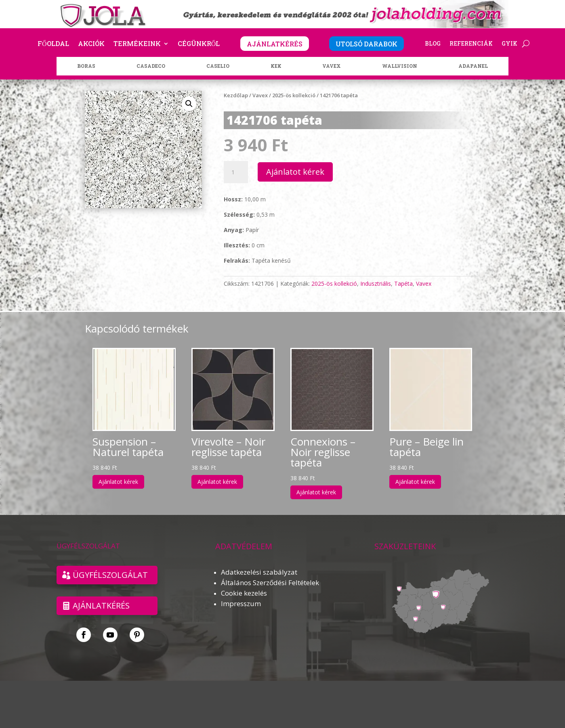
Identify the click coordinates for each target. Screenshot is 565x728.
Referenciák (471, 44)
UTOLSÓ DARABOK (367, 44)
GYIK (509, 44)
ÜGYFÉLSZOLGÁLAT (110, 575)
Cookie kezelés (244, 593)
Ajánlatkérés (101, 606)
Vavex (260, 95)
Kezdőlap (236, 95)
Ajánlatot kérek (295, 172)
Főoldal (53, 44)
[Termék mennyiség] (236, 172)
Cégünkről (199, 44)
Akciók (91, 44)
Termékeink (137, 44)
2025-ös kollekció (294, 95)
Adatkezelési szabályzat (259, 572)
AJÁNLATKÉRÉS (275, 44)
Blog (433, 44)
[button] (189, 104)
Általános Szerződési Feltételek (270, 583)
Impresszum (241, 604)
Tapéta (403, 283)
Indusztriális (376, 283)
